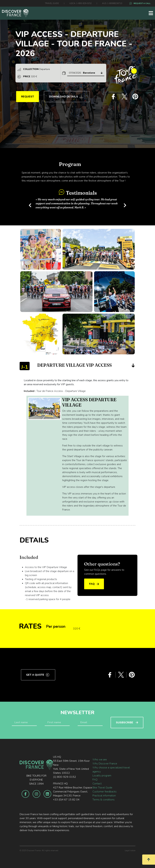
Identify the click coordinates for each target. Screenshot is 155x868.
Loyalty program (102, 776)
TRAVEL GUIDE (52, 3)
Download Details (66, 97)
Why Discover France (105, 764)
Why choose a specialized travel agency (111, 770)
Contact (97, 784)
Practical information (104, 796)
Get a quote (38, 675)
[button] (30, 205)
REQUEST (28, 97)
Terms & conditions (104, 800)
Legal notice (130, 850)
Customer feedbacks (105, 792)
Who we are (100, 760)
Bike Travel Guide (102, 788)
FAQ (94, 584)
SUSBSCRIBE (127, 723)
